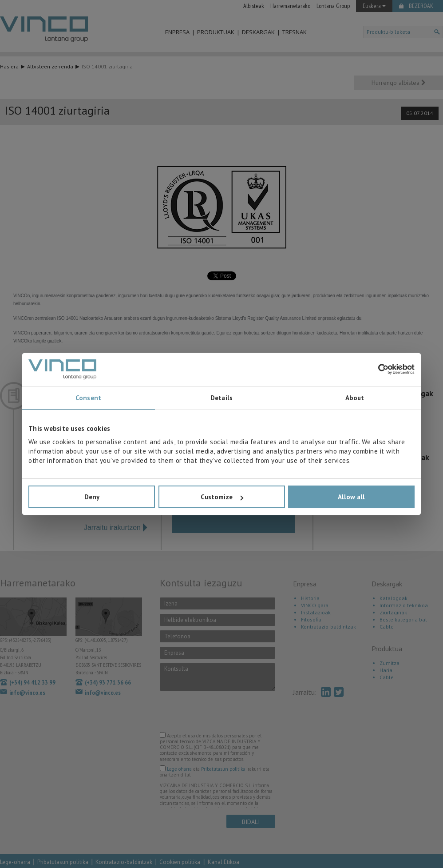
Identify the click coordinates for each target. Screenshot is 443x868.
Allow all (351, 497)
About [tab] (355, 398)
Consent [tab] (88, 398)
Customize (222, 497)
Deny (92, 497)
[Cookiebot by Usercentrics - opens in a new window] (376, 369)
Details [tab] (221, 398)
